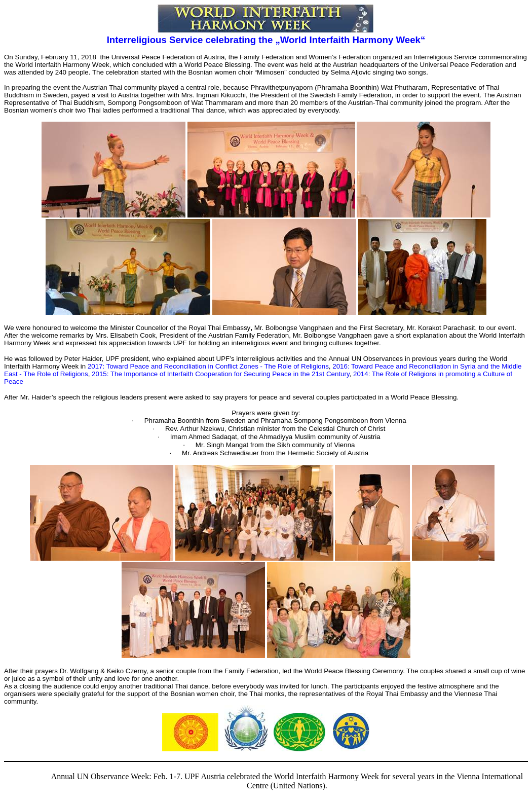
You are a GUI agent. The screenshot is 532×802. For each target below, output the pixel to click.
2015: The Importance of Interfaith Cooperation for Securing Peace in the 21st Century (221, 374)
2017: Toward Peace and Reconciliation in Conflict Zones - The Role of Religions (208, 366)
